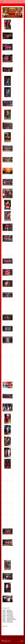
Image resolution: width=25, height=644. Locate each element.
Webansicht (21, 641)
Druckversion (5, 641)
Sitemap (9, 641)
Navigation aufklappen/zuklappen (12, 2)
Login (22, 640)
